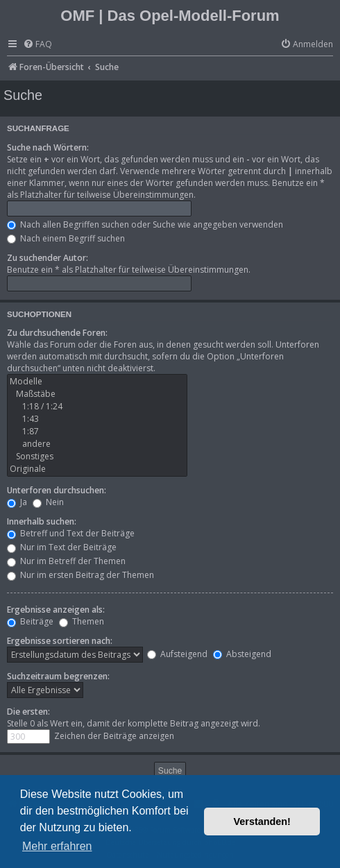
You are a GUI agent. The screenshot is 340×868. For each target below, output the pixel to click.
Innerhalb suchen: (42, 521)
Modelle (97, 382)
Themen (82, 621)
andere (97, 444)
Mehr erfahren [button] (57, 846)
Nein (48, 502)
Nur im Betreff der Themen (66, 561)
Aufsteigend (177, 654)
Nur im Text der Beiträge (62, 547)
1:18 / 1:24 (97, 407)
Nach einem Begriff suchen (66, 238)
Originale (97, 469)
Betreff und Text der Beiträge (71, 533)
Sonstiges (97, 457)
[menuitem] (37, 45)
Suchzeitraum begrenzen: (58, 676)
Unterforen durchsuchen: (57, 490)
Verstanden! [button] (262, 822)
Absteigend (242, 654)
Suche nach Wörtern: (48, 147)
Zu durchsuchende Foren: (57, 333)
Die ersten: (28, 712)
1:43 (97, 419)
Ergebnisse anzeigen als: (56, 610)
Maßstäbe (97, 394)
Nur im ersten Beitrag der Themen (80, 575)
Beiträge (30, 621)
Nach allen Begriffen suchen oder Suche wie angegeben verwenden (145, 224)
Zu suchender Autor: (48, 258)
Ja (17, 502)
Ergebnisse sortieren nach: (60, 641)
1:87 (97, 432)
